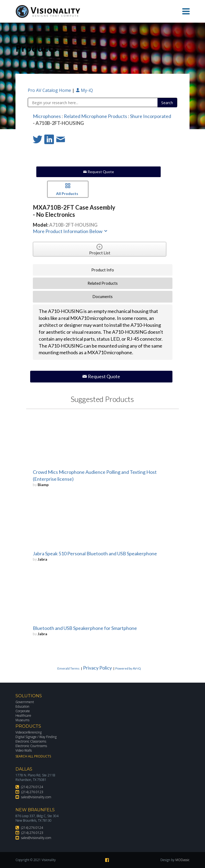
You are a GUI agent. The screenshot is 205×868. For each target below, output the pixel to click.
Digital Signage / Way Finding (36, 737)
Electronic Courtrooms (31, 746)
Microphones (47, 116)
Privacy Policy (97, 668)
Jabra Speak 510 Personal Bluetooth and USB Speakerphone (95, 553)
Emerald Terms (68, 668)
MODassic (182, 860)
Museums (22, 720)
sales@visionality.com (36, 797)
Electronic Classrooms (31, 741)
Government (25, 702)
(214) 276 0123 (32, 792)
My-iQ (84, 90)
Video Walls (24, 750)
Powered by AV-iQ (128, 668)
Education (22, 706)
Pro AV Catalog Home (50, 90)
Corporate (23, 711)
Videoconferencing (29, 732)
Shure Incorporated (151, 116)
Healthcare (23, 716)
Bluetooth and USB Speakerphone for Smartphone (85, 628)
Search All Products (33, 756)
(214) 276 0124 (32, 787)
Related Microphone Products (95, 116)
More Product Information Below (70, 231)
